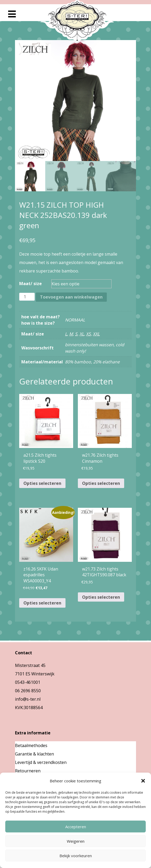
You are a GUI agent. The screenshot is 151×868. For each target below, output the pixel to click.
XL (82, 334)
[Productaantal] (27, 297)
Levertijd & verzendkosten (41, 762)
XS (88, 334)
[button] (143, 781)
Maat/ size (31, 284)
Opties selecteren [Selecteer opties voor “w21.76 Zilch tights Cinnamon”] (101, 483)
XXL (96, 334)
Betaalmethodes (31, 745)
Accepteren (76, 827)
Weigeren (76, 841)
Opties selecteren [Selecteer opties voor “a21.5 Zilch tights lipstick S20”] (42, 483)
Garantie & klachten (34, 754)
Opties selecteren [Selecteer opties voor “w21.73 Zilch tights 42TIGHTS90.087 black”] (101, 597)
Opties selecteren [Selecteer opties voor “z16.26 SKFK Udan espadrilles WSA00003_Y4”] (42, 603)
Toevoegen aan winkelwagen (71, 297)
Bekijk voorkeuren (76, 856)
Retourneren (28, 771)
